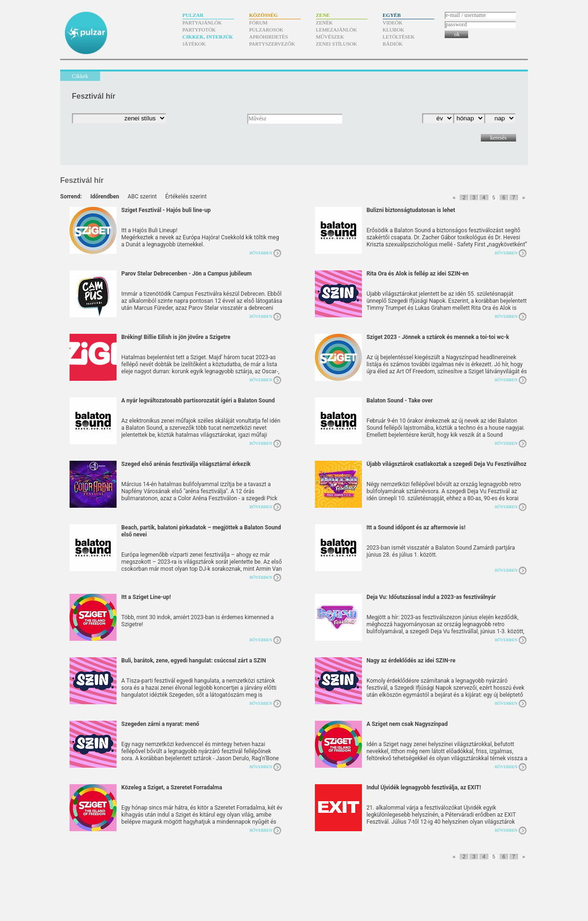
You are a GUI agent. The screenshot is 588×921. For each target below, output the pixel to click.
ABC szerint (142, 197)
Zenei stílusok (337, 44)
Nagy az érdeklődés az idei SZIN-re (411, 661)
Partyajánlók (202, 23)
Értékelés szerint (186, 197)
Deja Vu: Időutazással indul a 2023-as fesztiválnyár (431, 597)
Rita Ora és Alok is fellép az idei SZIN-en (418, 274)
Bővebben (261, 253)
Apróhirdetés (269, 37)
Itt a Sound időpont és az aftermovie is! (416, 527)
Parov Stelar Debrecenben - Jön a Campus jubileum (186, 274)
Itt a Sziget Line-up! (146, 597)
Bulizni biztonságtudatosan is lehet (411, 210)
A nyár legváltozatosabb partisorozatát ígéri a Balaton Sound (198, 401)
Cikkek (80, 76)
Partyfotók (199, 30)
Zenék (324, 23)
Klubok (393, 30)
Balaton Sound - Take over (400, 401)
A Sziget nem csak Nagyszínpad (407, 724)
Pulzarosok (266, 30)
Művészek (330, 37)
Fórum (258, 23)
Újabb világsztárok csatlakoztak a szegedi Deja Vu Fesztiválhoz (447, 464)
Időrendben (105, 197)
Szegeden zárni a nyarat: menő (160, 724)
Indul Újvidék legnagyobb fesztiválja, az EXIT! (424, 787)
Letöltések (399, 37)
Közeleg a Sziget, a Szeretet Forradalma (172, 787)
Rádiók (393, 44)
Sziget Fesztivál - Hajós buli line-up (166, 210)
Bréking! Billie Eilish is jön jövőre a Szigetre (176, 337)
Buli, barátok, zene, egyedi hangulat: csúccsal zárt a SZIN (194, 661)
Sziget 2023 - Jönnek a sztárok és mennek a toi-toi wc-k (438, 337)
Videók (392, 23)
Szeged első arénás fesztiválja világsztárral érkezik (186, 464)
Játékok (194, 44)
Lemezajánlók (336, 30)
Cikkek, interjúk (208, 37)
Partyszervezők (272, 44)
